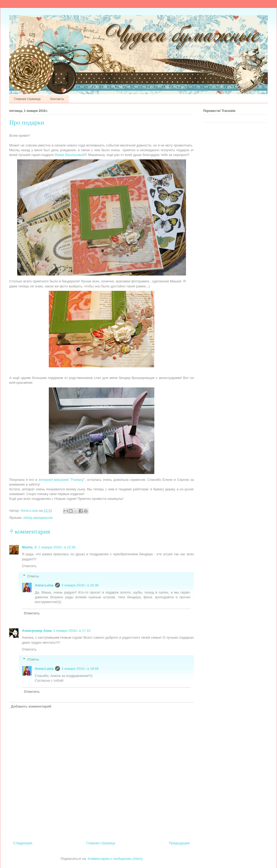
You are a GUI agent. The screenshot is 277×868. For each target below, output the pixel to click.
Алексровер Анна (37, 631)
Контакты (57, 99)
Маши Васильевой (69, 155)
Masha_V (29, 547)
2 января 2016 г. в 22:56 (57, 547)
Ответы (33, 576)
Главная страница (27, 99)
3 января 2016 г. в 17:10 (72, 631)
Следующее (23, 843)
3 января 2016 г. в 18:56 (80, 669)
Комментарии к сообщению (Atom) (115, 859)
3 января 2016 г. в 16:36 (80, 585)
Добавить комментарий (31, 706)
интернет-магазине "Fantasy (61, 480)
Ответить (29, 566)
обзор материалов (38, 518)
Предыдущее (179, 843)
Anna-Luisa (44, 585)
